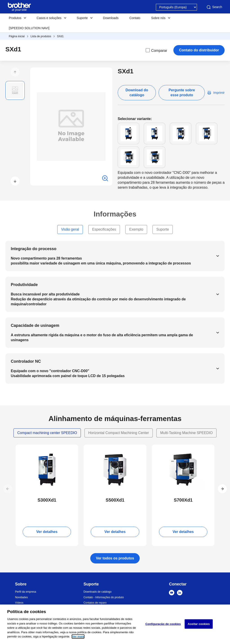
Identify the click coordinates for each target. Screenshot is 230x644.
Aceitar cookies (199, 624)
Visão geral (70, 229)
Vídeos (19, 603)
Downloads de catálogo (98, 592)
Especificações (104, 229)
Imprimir (219, 93)
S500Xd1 (115, 500)
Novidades (21, 597)
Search (214, 7)
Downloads (111, 18)
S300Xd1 (47, 500)
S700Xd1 (183, 500)
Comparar (156, 50)
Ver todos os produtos (115, 558)
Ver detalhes (47, 532)
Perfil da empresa (26, 592)
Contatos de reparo (95, 603)
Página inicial (17, 36)
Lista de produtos (41, 36)
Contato (135, 18)
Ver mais (78, 636)
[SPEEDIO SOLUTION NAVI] (29, 28)
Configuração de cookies (163, 624)
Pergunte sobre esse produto (182, 93)
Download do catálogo (137, 93)
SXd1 (60, 36)
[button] (15, 72)
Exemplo (136, 229)
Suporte (163, 229)
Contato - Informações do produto (104, 597)
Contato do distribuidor (199, 50)
